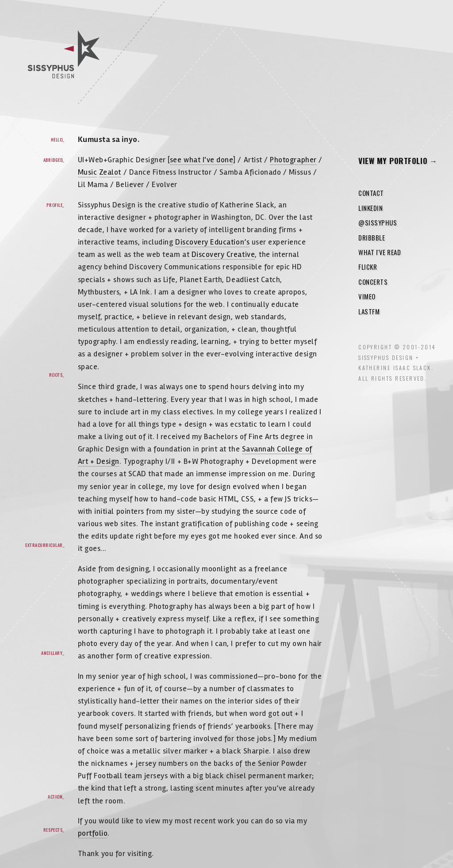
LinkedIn (370, 208)
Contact (371, 193)
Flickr (368, 267)
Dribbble (372, 237)
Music (88, 172)
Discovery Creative (223, 254)
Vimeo (367, 296)
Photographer (293, 160)
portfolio (93, 833)
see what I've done (202, 160)
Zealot (110, 172)
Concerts (373, 282)
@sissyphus (378, 222)
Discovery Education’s (212, 242)
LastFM (369, 311)
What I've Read (380, 252)
